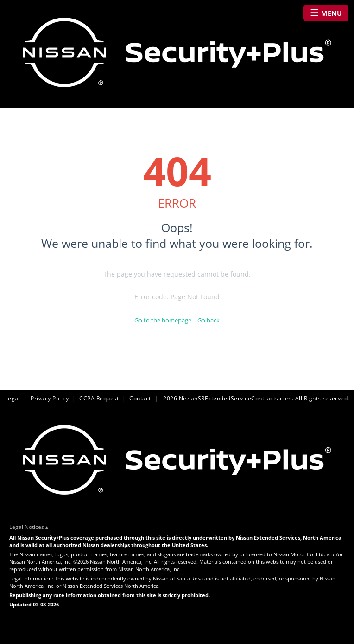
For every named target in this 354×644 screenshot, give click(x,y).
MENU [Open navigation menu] (326, 13)
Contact (140, 398)
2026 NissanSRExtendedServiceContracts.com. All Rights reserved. (256, 398)
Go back (209, 320)
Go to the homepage (163, 320)
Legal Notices (27, 527)
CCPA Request (99, 398)
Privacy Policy (50, 398)
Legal (13, 398)
